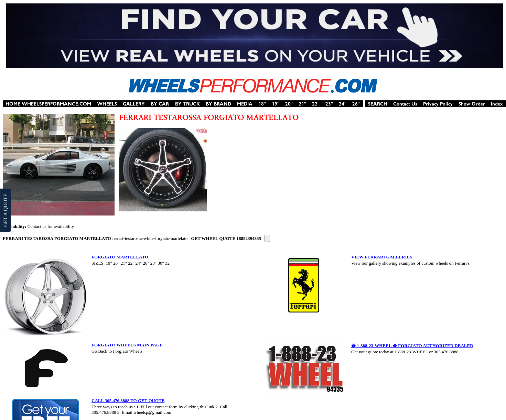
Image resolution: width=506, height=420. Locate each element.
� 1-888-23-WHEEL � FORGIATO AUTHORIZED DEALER (412, 346)
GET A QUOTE (5, 210)
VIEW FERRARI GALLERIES (382, 257)
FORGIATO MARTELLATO (120, 257)
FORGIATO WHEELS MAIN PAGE (127, 345)
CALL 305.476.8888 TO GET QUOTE (128, 401)
